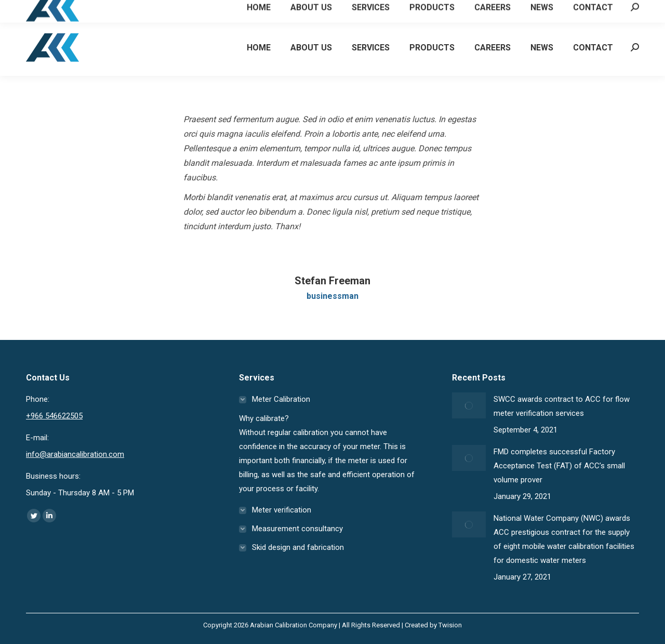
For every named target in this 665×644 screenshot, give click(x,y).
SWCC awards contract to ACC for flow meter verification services (562, 406)
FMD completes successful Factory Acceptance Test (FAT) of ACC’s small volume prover (559, 466)
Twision (450, 625)
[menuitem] (259, 47)
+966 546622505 (64, 10)
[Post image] (469, 405)
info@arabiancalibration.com (75, 454)
